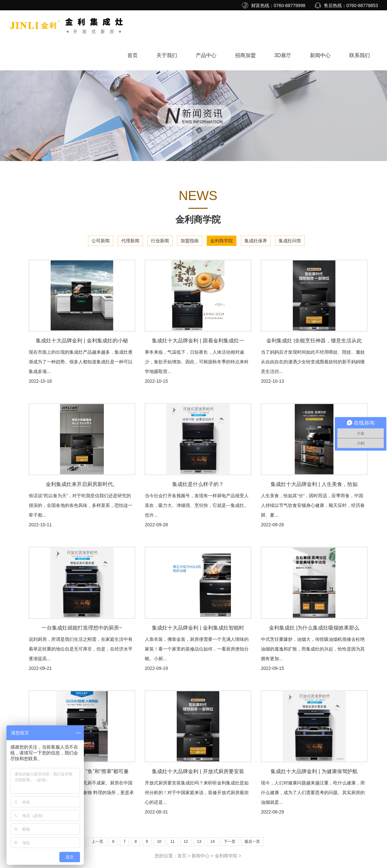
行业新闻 (160, 241)
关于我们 (167, 55)
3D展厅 (283, 55)
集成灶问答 (290, 241)
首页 (133, 55)
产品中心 (206, 55)
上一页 (97, 842)
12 (186, 842)
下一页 (230, 842)
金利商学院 (222, 241)
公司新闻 (101, 241)
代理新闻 (130, 241)
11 (172, 842)
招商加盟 (245, 55)
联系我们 (360, 55)
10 (159, 842)
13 (199, 842)
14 (212, 842)
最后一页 (252, 842)
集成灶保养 (256, 241)
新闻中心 (320, 55)
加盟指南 (190, 241)
